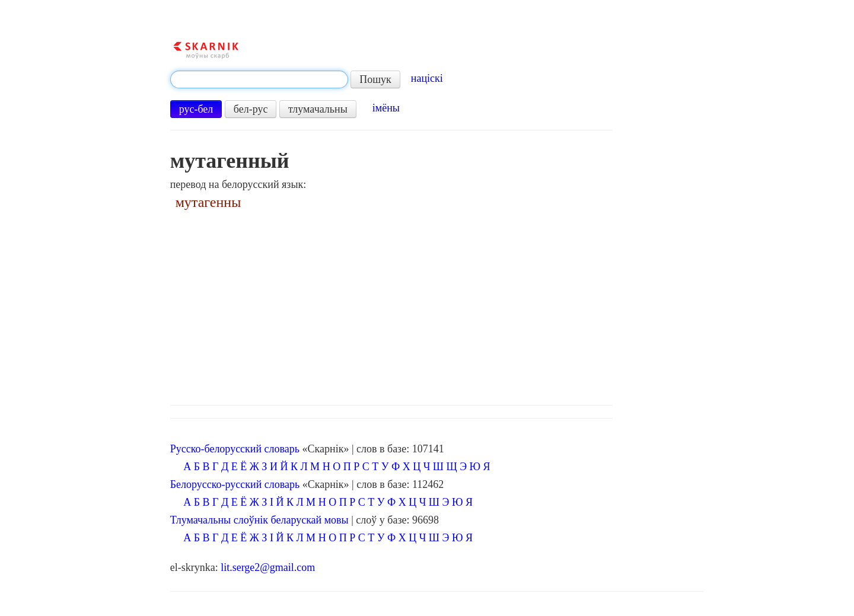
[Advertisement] (437, 304)
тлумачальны (318, 109)
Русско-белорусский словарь (235, 449)
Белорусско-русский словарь (235, 484)
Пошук (375, 79)
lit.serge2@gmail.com (268, 567)
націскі (427, 78)
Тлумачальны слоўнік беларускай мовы (259, 520)
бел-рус (251, 109)
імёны (386, 108)
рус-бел (196, 109)
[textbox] (259, 79)
